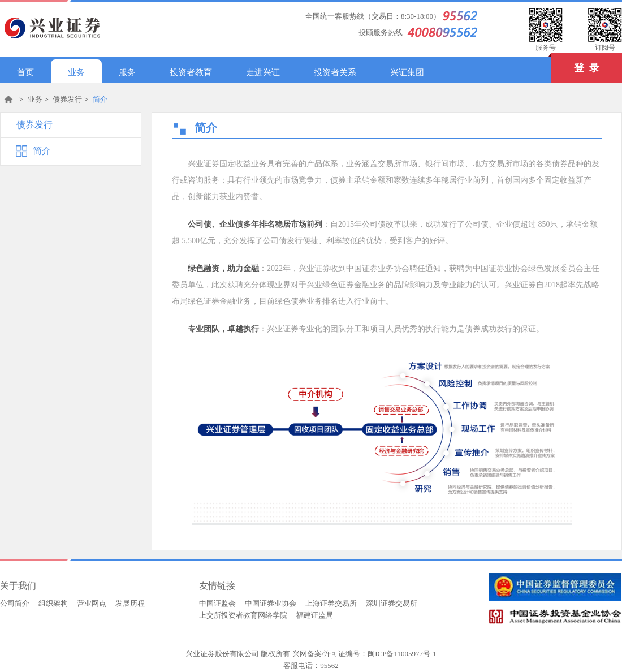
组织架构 (53, 603)
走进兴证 (263, 72)
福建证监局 (315, 615)
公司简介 (15, 603)
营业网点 (92, 603)
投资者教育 (191, 72)
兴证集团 (407, 72)
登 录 (575, 63)
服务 (127, 72)
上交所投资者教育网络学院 (243, 615)
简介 (100, 99)
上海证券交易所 (331, 603)
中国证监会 (217, 603)
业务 (76, 72)
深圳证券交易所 (392, 603)
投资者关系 (335, 72)
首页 (25, 72)
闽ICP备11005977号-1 (402, 654)
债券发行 (67, 99)
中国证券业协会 (271, 603)
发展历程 (130, 603)
